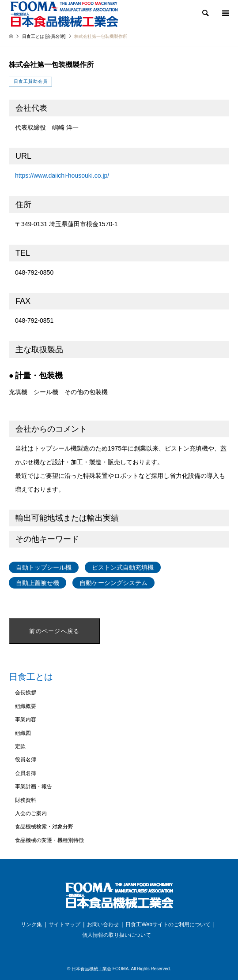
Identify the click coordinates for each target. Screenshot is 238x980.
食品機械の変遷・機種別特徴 (49, 840)
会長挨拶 (26, 693)
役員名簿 (26, 760)
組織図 (23, 733)
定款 (20, 746)
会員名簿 (26, 773)
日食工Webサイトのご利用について (168, 924)
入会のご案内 (31, 813)
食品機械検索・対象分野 (44, 827)
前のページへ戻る (54, 631)
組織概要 (26, 706)
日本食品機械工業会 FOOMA (100, 969)
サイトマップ (64, 924)
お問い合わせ (103, 924)
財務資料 (26, 800)
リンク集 (31, 924)
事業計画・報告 (34, 786)
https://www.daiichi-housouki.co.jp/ (62, 175)
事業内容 (26, 719)
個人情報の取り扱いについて (117, 935)
